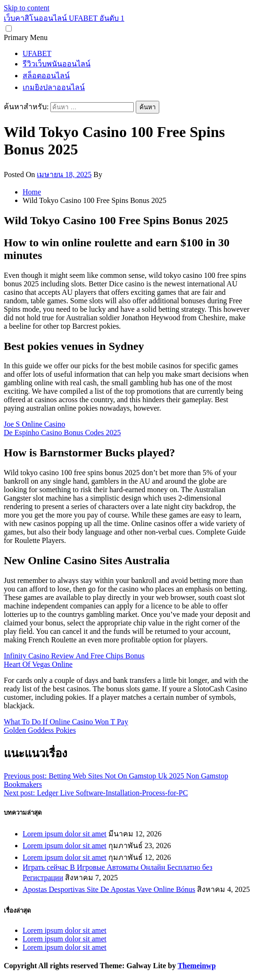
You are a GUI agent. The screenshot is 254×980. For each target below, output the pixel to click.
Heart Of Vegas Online (38, 664)
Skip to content (27, 8)
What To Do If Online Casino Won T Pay (66, 722)
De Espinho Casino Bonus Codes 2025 (62, 433)
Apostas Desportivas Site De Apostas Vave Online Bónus (109, 889)
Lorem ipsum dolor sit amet (65, 834)
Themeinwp (197, 966)
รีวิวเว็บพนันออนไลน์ (57, 64)
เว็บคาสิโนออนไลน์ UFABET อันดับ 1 (64, 18)
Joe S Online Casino (34, 424)
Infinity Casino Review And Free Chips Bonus (74, 656)
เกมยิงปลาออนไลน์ (54, 87)
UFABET (37, 53)
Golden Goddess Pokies (40, 730)
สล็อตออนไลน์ (46, 76)
